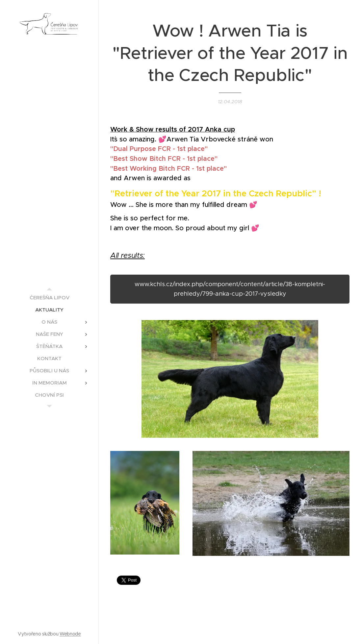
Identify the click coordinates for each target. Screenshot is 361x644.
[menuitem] (49, 297)
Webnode (70, 634)
